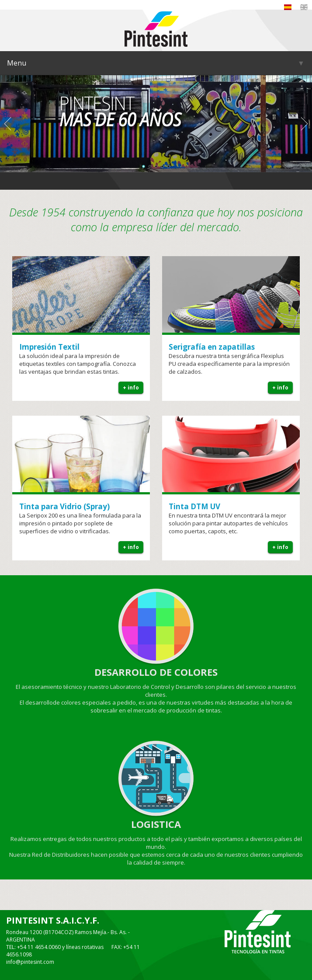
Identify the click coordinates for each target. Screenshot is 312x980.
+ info (131, 387)
